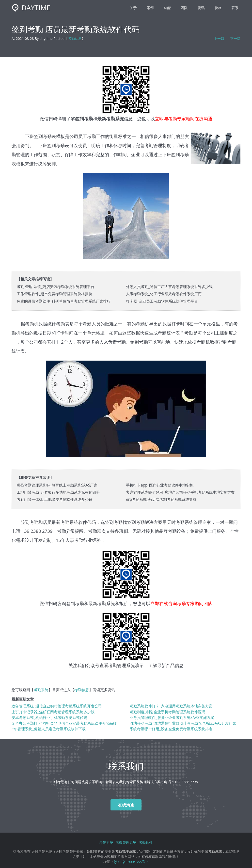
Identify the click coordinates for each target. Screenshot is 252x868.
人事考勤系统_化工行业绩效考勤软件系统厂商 (164, 294)
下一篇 (235, 38)
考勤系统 (185, 522)
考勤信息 (75, 38)
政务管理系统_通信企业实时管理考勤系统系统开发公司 (57, 706)
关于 (133, 8)
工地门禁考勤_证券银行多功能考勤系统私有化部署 (58, 492)
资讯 (201, 8)
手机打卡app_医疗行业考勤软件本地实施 (160, 485)
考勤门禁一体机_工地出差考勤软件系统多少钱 (55, 499)
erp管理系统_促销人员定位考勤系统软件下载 (49, 729)
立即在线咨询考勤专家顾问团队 (181, 603)
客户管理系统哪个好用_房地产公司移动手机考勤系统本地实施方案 (180, 492)
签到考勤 (75, 603)
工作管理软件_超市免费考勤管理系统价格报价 (55, 294)
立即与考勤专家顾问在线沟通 (184, 118)
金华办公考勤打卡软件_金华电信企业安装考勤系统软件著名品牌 (64, 723)
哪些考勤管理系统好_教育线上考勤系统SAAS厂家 (57, 485)
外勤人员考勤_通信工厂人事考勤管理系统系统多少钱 (169, 287)
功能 (167, 8)
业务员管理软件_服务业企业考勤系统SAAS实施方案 (172, 718)
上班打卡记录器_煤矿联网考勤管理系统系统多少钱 (53, 712)
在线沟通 (126, 805)
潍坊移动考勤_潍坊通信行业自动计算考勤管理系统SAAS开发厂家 (183, 723)
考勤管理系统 (122, 665)
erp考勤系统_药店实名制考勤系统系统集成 (161, 499)
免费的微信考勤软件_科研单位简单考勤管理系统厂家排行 (64, 301)
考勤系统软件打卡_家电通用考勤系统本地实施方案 (171, 706)
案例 (150, 8)
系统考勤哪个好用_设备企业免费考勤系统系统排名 (171, 729)
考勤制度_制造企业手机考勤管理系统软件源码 (167, 712)
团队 (184, 8)
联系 (235, 8)
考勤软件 (146, 843)
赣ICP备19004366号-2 (131, 862)
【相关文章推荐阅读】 (35, 279)
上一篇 (219, 38)
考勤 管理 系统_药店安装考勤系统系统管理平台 (55, 287)
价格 (218, 8)
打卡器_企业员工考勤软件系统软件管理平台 (162, 301)
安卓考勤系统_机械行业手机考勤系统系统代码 (49, 718)
